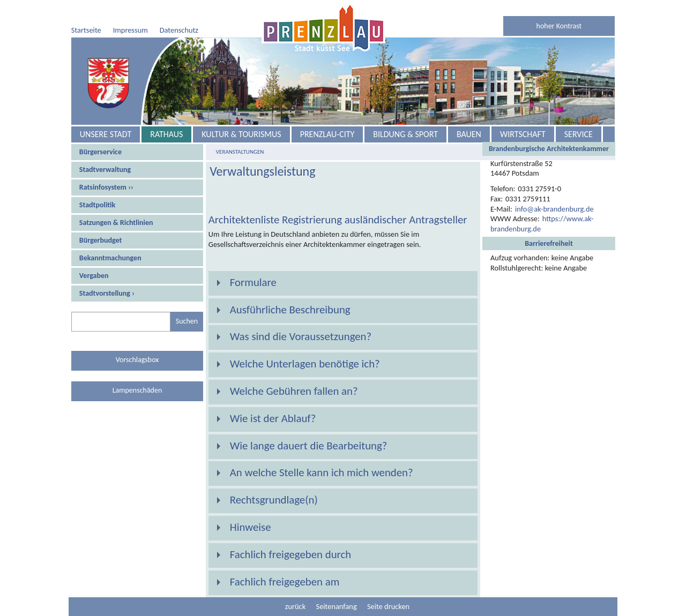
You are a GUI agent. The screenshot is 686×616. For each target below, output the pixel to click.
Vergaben (94, 276)
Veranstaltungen (240, 152)
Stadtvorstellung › (107, 293)
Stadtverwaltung (105, 170)
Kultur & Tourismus (241, 134)
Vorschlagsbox (137, 360)
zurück (295, 606)
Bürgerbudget (101, 240)
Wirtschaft (523, 134)
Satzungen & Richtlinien (116, 223)
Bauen (469, 134)
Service (579, 134)
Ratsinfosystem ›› (106, 187)
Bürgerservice (100, 152)
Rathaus (166, 134)
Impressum (131, 30)
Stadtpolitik (97, 205)
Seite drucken (388, 606)
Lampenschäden (137, 390)
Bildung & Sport (405, 134)
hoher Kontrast (559, 26)
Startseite (86, 30)
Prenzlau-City (327, 134)
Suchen (187, 321)
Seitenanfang (337, 606)
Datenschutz (179, 30)
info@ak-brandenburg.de (554, 209)
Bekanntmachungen (110, 258)
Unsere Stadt (106, 134)
